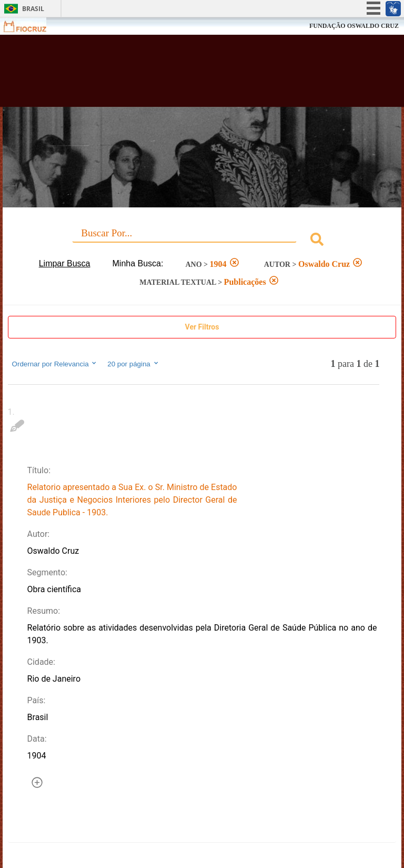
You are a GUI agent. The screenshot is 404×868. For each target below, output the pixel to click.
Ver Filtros (202, 327)
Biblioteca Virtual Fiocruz (177, 75)
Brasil (33, 9)
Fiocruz (31, 26)
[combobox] (202, 241)
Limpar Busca (65, 263)
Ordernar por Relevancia (55, 364)
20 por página (133, 364)
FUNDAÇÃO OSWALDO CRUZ (354, 26)
